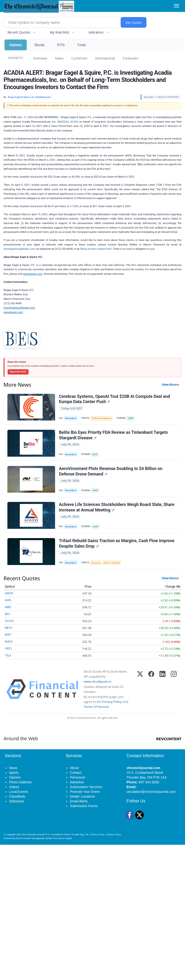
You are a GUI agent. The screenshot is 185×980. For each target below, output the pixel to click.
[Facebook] (151, 695)
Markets (16, 45)
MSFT (8, 641)
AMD (8, 613)
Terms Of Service (96, 713)
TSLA (8, 661)
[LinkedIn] (162, 695)
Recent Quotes (19, 32)
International (105, 58)
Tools (81, 45)
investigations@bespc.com (19, 249)
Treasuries (130, 58)
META (8, 634)
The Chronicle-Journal (33, 840)
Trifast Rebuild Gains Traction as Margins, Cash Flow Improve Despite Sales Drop (117, 548)
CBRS (133, 418)
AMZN (9, 599)
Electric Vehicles (114, 567)
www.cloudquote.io (98, 687)
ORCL (8, 654)
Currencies (79, 58)
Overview (40, 58)
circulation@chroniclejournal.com (151, 797)
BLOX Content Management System (35, 844)
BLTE (96, 456)
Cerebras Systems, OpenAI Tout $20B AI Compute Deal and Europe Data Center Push (115, 399)
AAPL (8, 606)
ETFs (61, 45)
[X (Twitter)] (140, 695)
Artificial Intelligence (103, 418)
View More (169, 385)
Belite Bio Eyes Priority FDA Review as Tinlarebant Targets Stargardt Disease (114, 437)
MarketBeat (72, 418)
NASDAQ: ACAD (68, 122)
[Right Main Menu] (176, 6)
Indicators (96, 32)
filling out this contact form (96, 249)
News (59, 58)
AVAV (97, 493)
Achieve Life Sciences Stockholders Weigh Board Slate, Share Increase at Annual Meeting (117, 511)
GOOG (9, 627)
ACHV (97, 530)
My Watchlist (59, 32)
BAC (8, 620)
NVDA (9, 647)
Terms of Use (98, 840)
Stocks (39, 45)
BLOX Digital (65, 844)
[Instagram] (174, 695)
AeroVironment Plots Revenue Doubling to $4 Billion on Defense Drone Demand (111, 474)
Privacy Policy (112, 708)
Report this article (18, 372)
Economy (98, 567)
